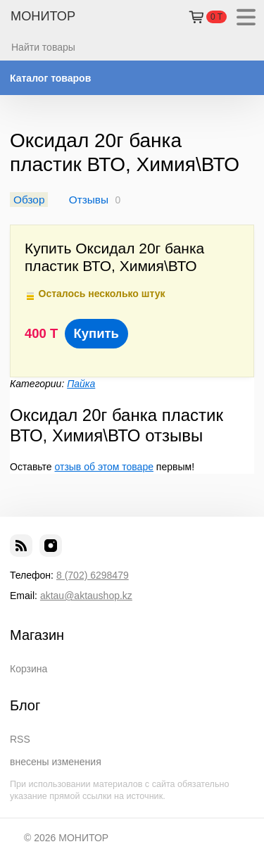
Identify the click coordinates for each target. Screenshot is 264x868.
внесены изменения (56, 762)
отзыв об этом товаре (104, 467)
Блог (25, 705)
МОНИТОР (43, 16)
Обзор (29, 200)
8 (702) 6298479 (93, 575)
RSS (20, 739)
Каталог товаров (50, 78)
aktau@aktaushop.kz (86, 596)
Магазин (37, 635)
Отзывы (89, 200)
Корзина (29, 669)
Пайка (81, 384)
